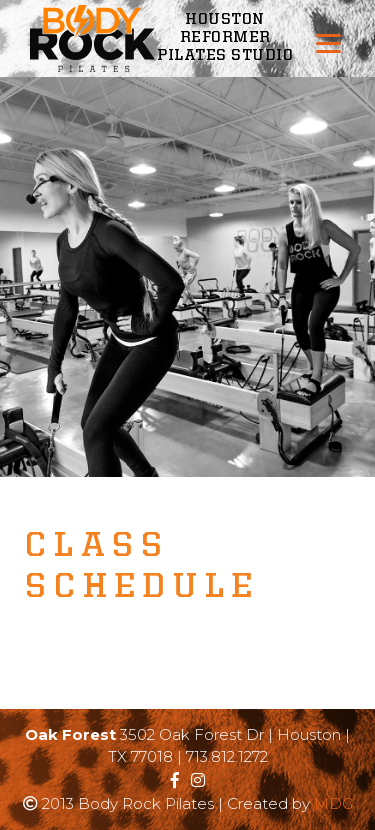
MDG (333, 803)
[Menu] (328, 42)
